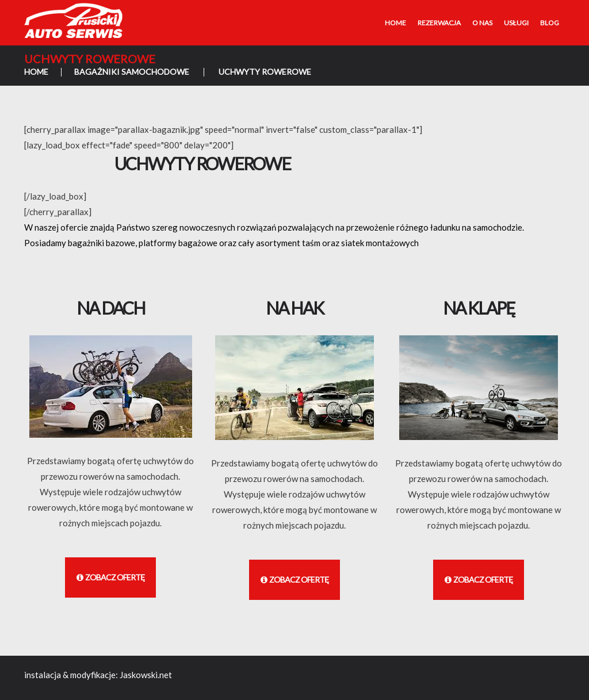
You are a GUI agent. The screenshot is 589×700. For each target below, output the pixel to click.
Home (395, 23)
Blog (550, 23)
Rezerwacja (439, 23)
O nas (482, 23)
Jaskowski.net (146, 675)
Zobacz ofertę (110, 577)
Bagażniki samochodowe (132, 72)
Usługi (516, 23)
